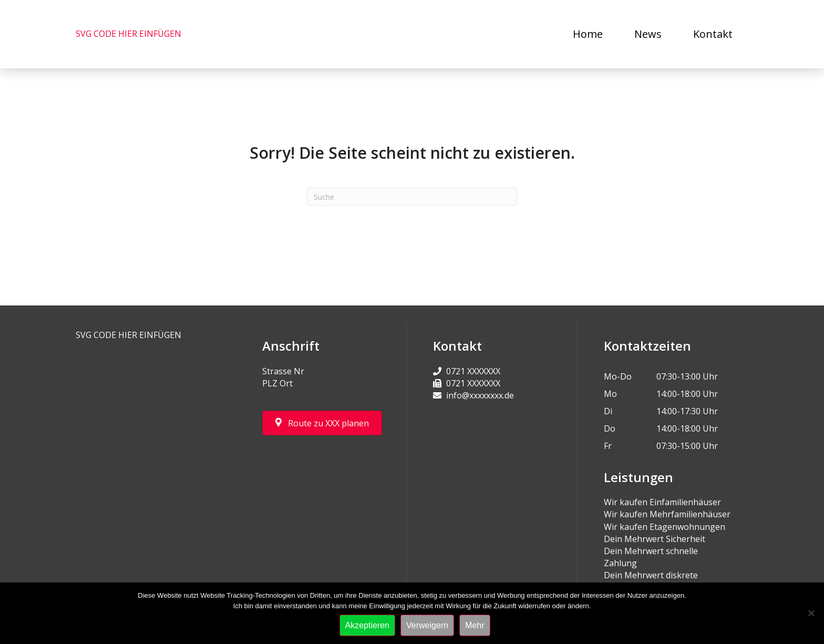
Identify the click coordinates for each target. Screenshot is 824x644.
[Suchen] (412, 197)
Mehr (475, 625)
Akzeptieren (368, 625)
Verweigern (427, 625)
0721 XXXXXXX (473, 371)
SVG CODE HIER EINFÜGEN (128, 34)
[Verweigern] (811, 613)
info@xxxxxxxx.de (480, 395)
